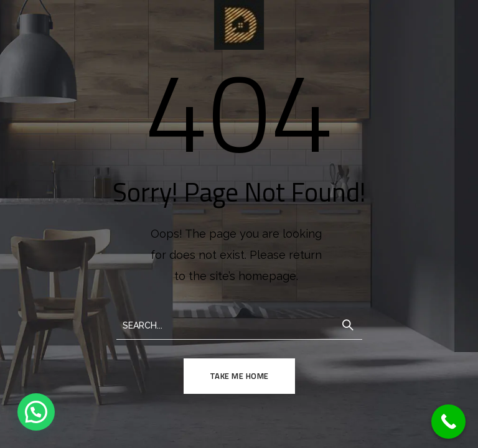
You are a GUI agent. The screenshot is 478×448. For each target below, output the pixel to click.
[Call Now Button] (448, 422)
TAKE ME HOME (239, 376)
